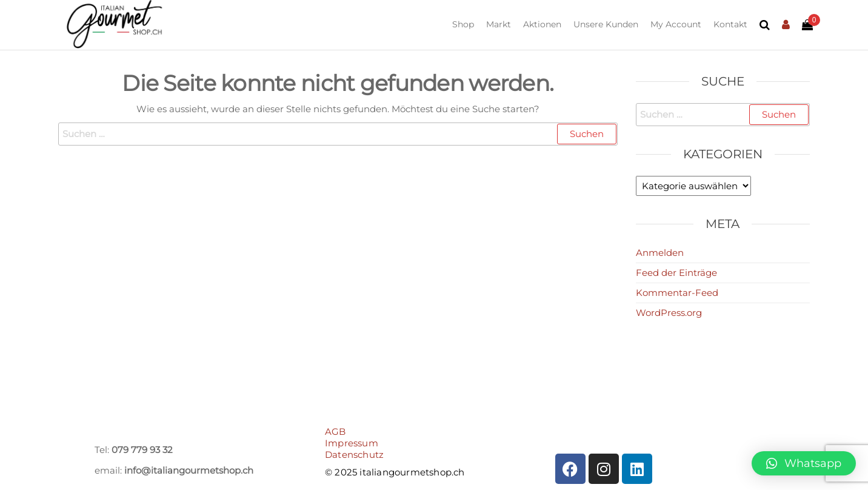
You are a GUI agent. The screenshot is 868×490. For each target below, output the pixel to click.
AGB (336, 431)
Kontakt (730, 24)
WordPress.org (669, 313)
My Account (676, 24)
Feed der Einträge (676, 273)
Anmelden (660, 253)
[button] (804, 463)
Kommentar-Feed (677, 293)
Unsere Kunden (606, 24)
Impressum (352, 443)
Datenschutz (354, 455)
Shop (463, 24)
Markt (499, 24)
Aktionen (542, 24)
